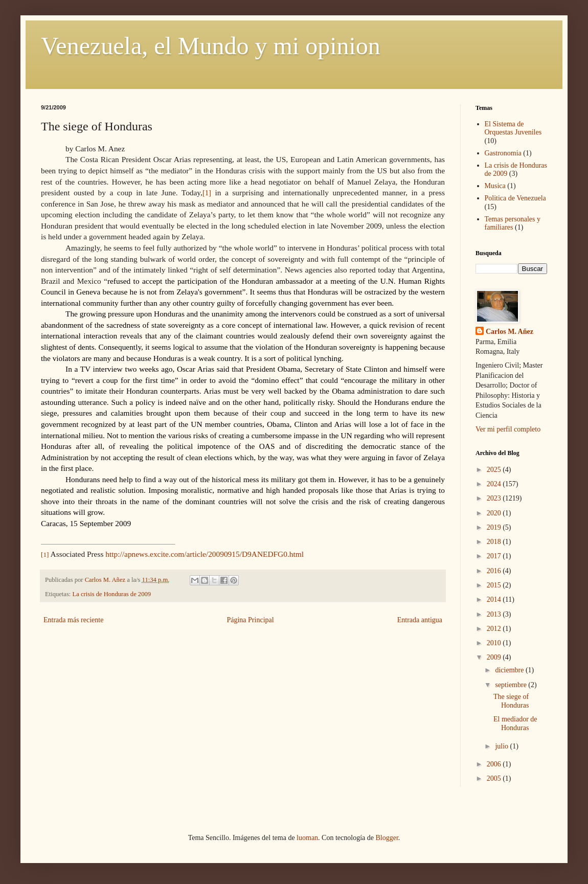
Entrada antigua (420, 620)
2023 (495, 498)
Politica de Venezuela (515, 198)
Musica (495, 186)
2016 (495, 571)
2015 (495, 585)
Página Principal (250, 620)
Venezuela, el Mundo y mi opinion (211, 46)
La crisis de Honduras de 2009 (112, 594)
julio (502, 746)
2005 (495, 778)
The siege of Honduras (511, 701)
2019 (495, 527)
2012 (495, 629)
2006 (495, 764)
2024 (495, 484)
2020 (495, 513)
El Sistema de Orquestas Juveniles (513, 128)
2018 (495, 542)
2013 (495, 614)
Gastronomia (503, 153)
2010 (495, 643)
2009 (495, 657)
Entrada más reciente (73, 620)
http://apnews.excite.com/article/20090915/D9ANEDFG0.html (205, 554)
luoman (307, 838)
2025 (495, 470)
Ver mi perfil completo (508, 429)
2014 (495, 599)
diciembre (510, 670)
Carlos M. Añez (510, 332)
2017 (495, 556)
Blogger (387, 838)
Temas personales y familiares (513, 223)
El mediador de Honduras (515, 723)
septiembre (512, 685)
